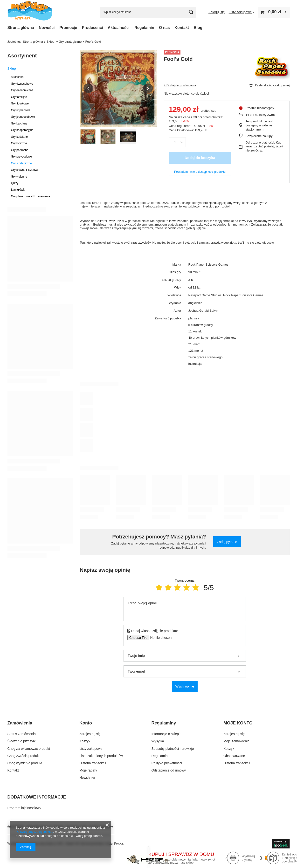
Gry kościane (19, 137)
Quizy (15, 183)
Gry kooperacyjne (22, 130)
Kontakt (182, 28)
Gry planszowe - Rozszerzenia (31, 196)
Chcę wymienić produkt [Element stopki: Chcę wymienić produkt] (25, 763)
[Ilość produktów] (175, 142)
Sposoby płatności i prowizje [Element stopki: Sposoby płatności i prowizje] (173, 749)
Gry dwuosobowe (22, 84)
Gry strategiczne (70, 42)
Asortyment (22, 56)
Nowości (47, 28)
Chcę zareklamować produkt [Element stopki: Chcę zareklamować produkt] (29, 749)
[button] (88, 88)
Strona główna (21, 28)
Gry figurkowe (20, 103)
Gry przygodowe (22, 157)
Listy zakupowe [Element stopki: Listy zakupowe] (91, 749)
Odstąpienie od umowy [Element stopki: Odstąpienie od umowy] (169, 770)
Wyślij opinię (185, 686)
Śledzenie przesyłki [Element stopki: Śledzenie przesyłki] (22, 741)
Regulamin (144, 28)
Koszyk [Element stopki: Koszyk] (85, 741)
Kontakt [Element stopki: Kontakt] (13, 770)
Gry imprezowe (21, 110)
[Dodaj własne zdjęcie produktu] (159, 638)
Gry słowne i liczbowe (25, 170)
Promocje (68, 28)
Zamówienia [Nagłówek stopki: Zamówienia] (20, 723)
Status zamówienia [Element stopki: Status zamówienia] (22, 734)
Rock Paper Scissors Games (208, 265)
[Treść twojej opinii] (185, 609)
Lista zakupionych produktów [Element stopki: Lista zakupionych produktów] (101, 756)
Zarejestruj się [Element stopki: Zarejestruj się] (90, 734)
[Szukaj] (191, 12)
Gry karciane (19, 124)
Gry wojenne (19, 177)
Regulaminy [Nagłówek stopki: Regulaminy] (164, 723)
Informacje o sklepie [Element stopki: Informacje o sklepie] (167, 734)
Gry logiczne (19, 143)
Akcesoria (17, 77)
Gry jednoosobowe (23, 117)
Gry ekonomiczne (22, 90)
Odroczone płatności (260, 142)
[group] (118, 88)
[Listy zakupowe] (242, 12)
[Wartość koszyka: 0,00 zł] (274, 12)
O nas (164, 28)
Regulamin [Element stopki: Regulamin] (160, 756)
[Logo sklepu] (30, 12)
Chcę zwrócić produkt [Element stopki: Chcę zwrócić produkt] (24, 756)
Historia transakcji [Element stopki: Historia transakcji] (93, 763)
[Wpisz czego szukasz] (148, 12)
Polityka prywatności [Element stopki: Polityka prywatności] (167, 763)
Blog (198, 28)
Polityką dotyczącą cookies (34, 832)
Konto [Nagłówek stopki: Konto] (86, 723)
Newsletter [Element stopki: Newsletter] (87, 778)
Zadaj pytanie (227, 542)
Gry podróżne (20, 150)
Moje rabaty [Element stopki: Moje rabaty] (88, 770)
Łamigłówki (18, 190)
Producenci (92, 28)
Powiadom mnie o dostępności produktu (200, 172)
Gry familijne (19, 97)
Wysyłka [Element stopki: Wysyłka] (158, 741)
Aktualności (119, 28)
